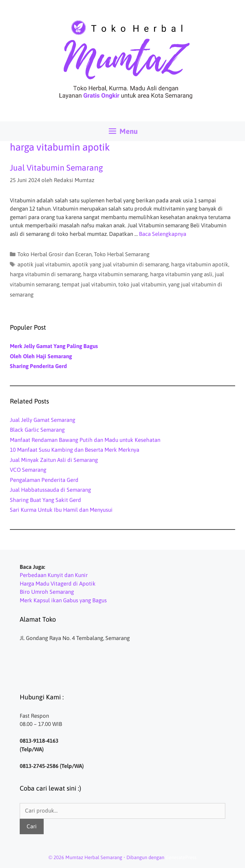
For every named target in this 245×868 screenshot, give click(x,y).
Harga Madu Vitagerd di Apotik (58, 584)
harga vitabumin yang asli (181, 274)
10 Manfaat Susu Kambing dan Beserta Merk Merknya (75, 450)
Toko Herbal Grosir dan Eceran (55, 254)
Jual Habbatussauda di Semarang (50, 490)
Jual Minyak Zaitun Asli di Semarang (54, 460)
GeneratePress (181, 857)
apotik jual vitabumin (44, 264)
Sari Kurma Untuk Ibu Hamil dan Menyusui (61, 510)
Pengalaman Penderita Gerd (44, 480)
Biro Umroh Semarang (47, 592)
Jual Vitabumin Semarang (56, 168)
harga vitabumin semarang (115, 274)
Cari (32, 826)
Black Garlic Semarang (37, 430)
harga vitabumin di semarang (45, 274)
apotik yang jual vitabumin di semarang (121, 264)
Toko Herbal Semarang (122, 254)
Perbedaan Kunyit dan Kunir (54, 575)
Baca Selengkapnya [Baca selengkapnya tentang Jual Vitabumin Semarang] (163, 234)
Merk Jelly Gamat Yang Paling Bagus (54, 346)
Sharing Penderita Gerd (38, 366)
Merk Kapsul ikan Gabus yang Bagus (63, 600)
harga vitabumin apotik (200, 264)
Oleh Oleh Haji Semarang (41, 356)
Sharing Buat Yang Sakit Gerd (45, 500)
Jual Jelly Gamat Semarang (43, 420)
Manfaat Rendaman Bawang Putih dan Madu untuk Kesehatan (85, 440)
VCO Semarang (28, 470)
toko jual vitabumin (142, 284)
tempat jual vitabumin (89, 284)
